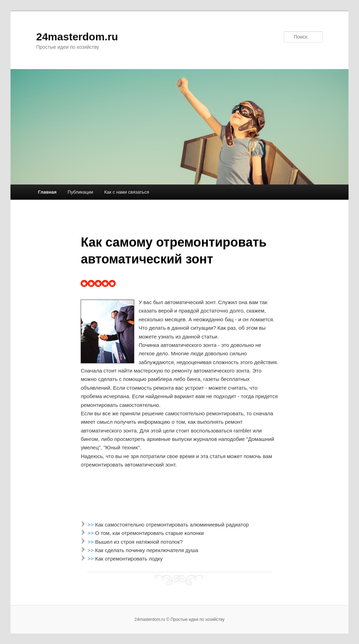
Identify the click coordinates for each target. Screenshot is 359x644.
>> (92, 525)
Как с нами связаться (127, 192)
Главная (47, 192)
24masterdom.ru (77, 37)
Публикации (80, 192)
